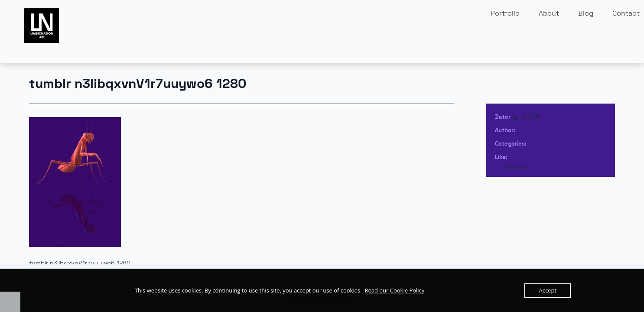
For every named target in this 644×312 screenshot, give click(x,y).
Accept (548, 290)
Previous (515, 167)
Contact (626, 13)
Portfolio (505, 13)
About (549, 13)
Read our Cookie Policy (394, 290)
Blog (586, 13)
